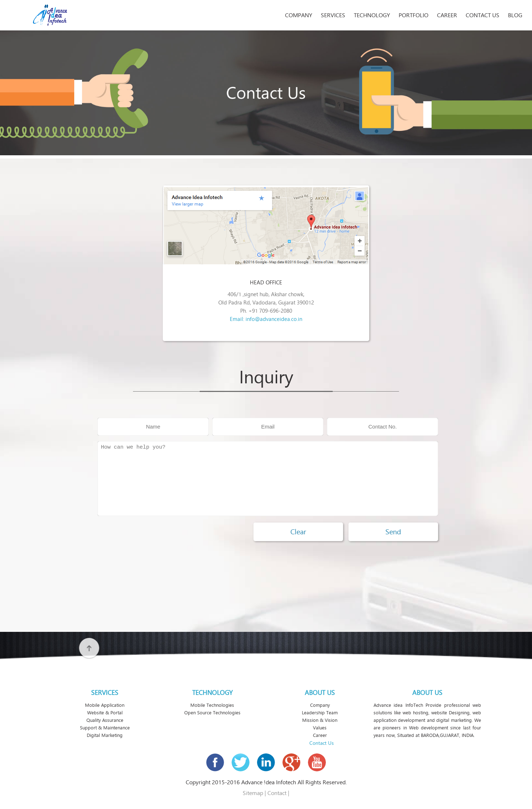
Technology (372, 15)
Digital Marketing (105, 735)
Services (333, 15)
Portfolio (414, 15)
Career (447, 15)
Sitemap (253, 793)
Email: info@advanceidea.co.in (266, 319)
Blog (515, 15)
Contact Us (483, 15)
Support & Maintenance (105, 728)
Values (320, 728)
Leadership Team (320, 713)
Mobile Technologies (212, 705)
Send (393, 532)
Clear (298, 532)
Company (299, 15)
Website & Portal (105, 713)
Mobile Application (105, 705)
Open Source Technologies (212, 713)
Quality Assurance (105, 720)
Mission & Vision (320, 720)
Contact (277, 793)
